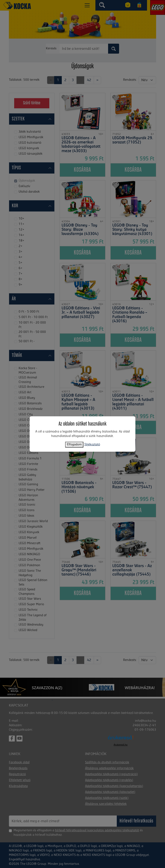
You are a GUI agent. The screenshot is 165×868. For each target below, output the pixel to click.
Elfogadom (74, 444)
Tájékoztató (92, 444)
